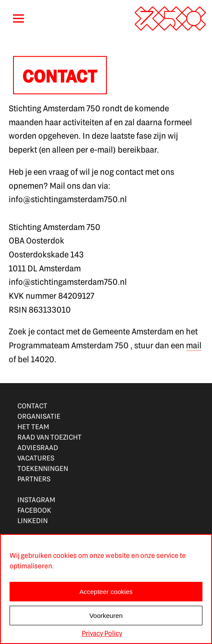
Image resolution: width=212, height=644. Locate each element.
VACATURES (36, 458)
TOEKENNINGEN (43, 468)
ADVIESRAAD (38, 447)
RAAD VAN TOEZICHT (50, 437)
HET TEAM (33, 426)
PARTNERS (34, 479)
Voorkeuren (106, 616)
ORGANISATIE (39, 416)
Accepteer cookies (106, 592)
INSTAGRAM (36, 499)
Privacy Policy (102, 633)
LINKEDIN (33, 520)
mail (194, 349)
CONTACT (32, 405)
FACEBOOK (34, 510)
